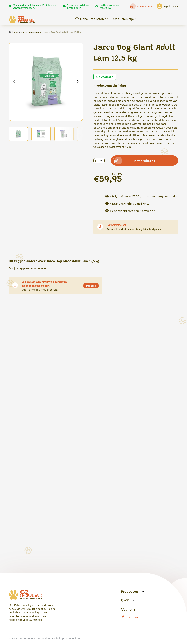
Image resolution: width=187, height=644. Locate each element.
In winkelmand (134, 161)
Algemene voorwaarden (35, 638)
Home (13, 32)
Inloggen (91, 286)
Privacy (13, 638)
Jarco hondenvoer (30, 32)
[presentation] (14, 82)
